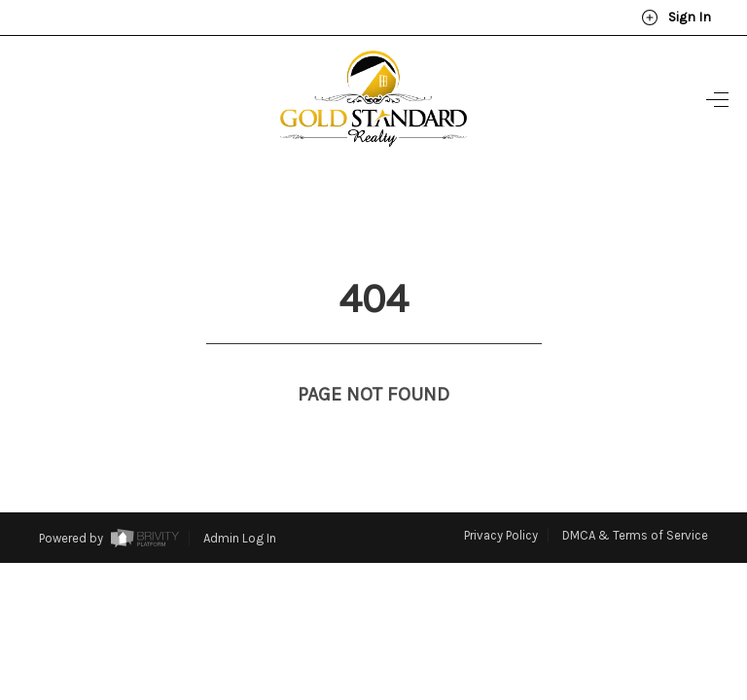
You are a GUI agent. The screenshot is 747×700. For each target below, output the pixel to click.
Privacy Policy (501, 499)
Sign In (676, 17)
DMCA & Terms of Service (635, 499)
